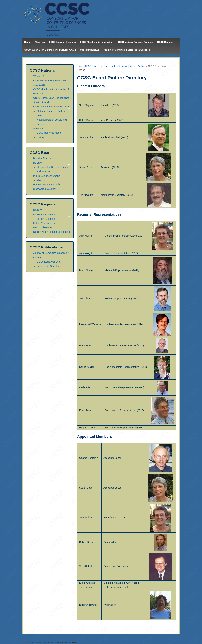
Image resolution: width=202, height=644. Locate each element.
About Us (40, 42)
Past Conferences (43, 227)
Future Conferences (44, 223)
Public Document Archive (47, 176)
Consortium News (90, 50)
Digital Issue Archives (48, 262)
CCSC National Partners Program (135, 42)
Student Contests (46, 219)
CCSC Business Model (49, 133)
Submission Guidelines (49, 266)
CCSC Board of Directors (62, 42)
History (41, 137)
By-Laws (38, 163)
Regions (38, 210)
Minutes (41, 180)
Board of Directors (43, 158)
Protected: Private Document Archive (128, 66)
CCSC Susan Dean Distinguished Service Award (50, 50)
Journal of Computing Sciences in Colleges (127, 50)
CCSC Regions (165, 42)
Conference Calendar (45, 214)
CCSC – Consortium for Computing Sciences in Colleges (53, 642)
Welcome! (39, 76)
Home (27, 42)
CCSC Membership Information (96, 42)
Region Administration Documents (52, 232)
